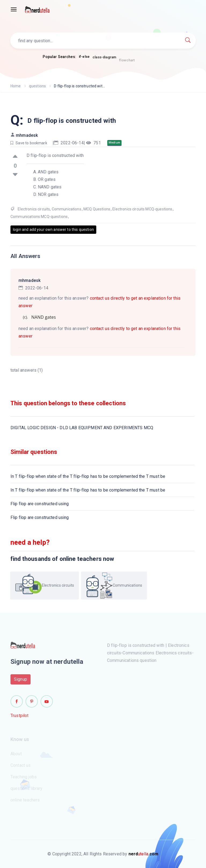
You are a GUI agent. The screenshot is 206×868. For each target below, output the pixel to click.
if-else (84, 57)
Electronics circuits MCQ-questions (142, 209)
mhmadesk (27, 135)
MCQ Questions (97, 209)
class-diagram (104, 59)
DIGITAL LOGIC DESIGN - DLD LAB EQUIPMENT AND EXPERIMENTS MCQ (82, 428)
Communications (67, 209)
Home (16, 86)
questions (37, 86)
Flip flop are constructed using (40, 504)
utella (144, 854)
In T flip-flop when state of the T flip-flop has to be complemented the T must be (88, 476)
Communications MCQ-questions (39, 217)
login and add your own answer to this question (53, 229)
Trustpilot (20, 718)
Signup (21, 681)
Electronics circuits (34, 209)
